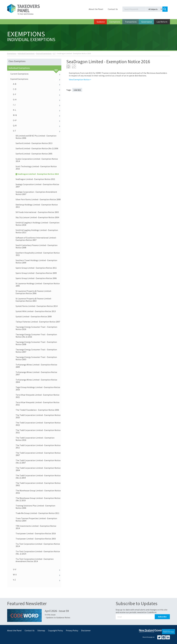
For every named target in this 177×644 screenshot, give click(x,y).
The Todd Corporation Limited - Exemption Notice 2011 (38, 446)
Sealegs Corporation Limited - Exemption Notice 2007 (37, 185)
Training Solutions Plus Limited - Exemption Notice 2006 (35, 507)
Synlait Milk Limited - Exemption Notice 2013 (36, 311)
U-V (37, 569)
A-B (37, 84)
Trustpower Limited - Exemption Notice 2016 (36, 533)
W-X (37, 575)
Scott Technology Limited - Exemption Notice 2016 (36, 168)
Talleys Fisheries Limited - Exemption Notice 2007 (38, 322)
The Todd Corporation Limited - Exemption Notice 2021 (38, 431)
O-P (37, 120)
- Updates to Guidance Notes (58, 617)
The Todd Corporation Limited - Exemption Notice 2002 (38, 484)
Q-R (37, 126)
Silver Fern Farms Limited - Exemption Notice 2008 (38, 199)
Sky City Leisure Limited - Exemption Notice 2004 (37, 217)
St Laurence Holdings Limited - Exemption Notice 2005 (38, 285)
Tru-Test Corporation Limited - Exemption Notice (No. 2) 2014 (38, 553)
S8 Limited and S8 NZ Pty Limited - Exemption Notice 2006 (36, 137)
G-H (37, 100)
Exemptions (115, 22)
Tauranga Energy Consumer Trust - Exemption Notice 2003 (36, 358)
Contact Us (113, 9)
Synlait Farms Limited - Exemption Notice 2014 (37, 306)
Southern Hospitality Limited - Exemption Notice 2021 (38, 254)
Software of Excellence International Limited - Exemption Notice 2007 (36, 239)
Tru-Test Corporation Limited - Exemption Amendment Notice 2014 (35, 560)
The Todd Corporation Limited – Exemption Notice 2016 (35, 439)
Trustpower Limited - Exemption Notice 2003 (36, 539)
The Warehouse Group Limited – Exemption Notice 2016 (38, 492)
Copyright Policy (55, 630)
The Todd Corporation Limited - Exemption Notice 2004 (38, 469)
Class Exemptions (17, 61)
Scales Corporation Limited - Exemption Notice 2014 (37, 160)
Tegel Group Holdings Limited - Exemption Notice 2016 (38, 388)
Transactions (131, 22)
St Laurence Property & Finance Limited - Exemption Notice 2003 (34, 300)
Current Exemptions (36, 74)
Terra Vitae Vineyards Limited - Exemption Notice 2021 (38, 396)
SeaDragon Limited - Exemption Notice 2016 (37, 174)
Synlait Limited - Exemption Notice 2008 (34, 316)
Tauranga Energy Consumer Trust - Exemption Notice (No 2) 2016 (36, 336)
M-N (37, 115)
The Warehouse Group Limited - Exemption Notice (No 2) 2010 (38, 499)
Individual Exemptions (26, 53)
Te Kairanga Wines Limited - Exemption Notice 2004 (36, 381)
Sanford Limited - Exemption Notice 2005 (34, 154)
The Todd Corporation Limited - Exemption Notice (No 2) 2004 (38, 477)
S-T (54, 53)
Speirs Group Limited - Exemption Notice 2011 (36, 268)
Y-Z (37, 580)
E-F (37, 94)
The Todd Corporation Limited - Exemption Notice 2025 (38, 416)
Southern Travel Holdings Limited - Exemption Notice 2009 (36, 261)
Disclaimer (86, 630)
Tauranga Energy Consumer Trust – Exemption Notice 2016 (36, 328)
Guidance (101, 22)
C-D (37, 89)
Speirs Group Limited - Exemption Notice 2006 (36, 278)
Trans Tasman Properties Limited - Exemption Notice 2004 (36, 520)
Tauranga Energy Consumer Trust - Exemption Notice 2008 (36, 343)
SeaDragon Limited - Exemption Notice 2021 (35, 179)
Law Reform (162, 22)
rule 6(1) (77, 90)
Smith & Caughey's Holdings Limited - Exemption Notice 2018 (38, 224)
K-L (37, 110)
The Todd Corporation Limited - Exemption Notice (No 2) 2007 (38, 462)
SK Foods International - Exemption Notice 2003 (37, 212)
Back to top (169, 632)
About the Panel (96, 9)
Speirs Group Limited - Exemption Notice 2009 (36, 273)
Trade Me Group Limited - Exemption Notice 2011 (37, 513)
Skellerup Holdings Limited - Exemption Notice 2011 (37, 206)
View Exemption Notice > (80, 79)
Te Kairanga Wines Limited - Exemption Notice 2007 (36, 373)
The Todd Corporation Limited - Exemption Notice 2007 (38, 454)
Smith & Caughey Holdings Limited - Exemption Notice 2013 (37, 231)
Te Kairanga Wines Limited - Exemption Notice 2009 (36, 366)
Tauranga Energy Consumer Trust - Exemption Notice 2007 (36, 351)
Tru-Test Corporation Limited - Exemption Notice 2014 (38, 545)
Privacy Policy (72, 630)
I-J (37, 105)
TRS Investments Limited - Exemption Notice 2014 (36, 527)
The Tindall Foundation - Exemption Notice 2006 (37, 410)
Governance (147, 22)
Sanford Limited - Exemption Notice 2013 (34, 143)
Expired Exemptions (44, 53)
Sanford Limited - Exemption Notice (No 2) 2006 (37, 148)
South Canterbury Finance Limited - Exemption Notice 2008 (37, 246)
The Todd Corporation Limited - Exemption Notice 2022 (38, 424)
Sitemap (41, 630)
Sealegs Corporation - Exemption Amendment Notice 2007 (36, 193)
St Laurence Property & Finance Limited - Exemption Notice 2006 (34, 292)
